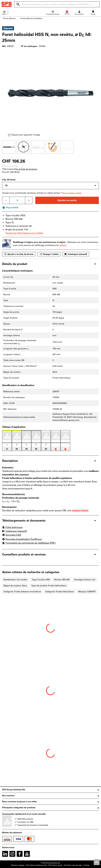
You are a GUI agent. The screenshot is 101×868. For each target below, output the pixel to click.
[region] (50, 147)
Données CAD (12, 535)
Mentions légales (18, 865)
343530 (84, 510)
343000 (76, 510)
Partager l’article (49, 254)
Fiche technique (12, 527)
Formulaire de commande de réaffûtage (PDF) (29, 543)
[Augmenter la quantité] (29, 200)
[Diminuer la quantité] (6, 200)
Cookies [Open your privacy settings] (87, 865)
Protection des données (73, 865)
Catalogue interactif (76, 254)
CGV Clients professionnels (36, 865)
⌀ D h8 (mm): (9, 180)
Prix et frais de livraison (26, 169)
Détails (63, 245)
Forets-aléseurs (9, 18)
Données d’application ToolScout (22, 539)
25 (6, 186)
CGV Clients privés (55, 865)
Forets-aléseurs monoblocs (31, 18)
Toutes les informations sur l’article (24, 233)
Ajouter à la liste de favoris (19, 254)
